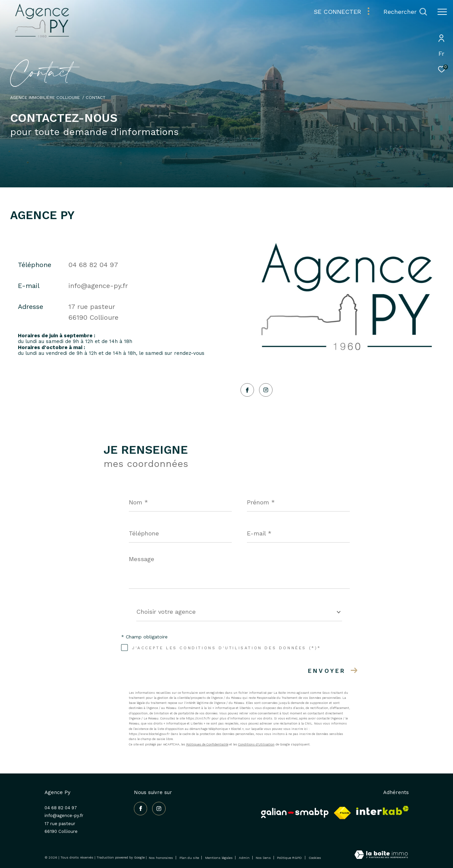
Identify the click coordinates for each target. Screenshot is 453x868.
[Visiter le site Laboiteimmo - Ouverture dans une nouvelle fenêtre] (381, 855)
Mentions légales (219, 858)
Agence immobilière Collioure (45, 97)
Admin (245, 858)
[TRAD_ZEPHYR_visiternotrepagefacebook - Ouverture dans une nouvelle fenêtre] (247, 390)
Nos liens (264, 858)
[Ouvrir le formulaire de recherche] (405, 12)
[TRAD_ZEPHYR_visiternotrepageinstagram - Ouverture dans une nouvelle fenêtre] (266, 390)
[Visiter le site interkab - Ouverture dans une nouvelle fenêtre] (383, 810)
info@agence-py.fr (98, 286)
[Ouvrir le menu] (442, 12)
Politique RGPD (289, 858)
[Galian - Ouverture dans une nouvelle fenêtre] (295, 813)
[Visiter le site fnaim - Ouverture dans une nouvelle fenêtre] (342, 813)
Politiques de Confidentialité (207, 744)
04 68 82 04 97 (93, 265)
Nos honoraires (161, 858)
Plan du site (190, 858)
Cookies (315, 858)
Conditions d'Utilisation (256, 744)
